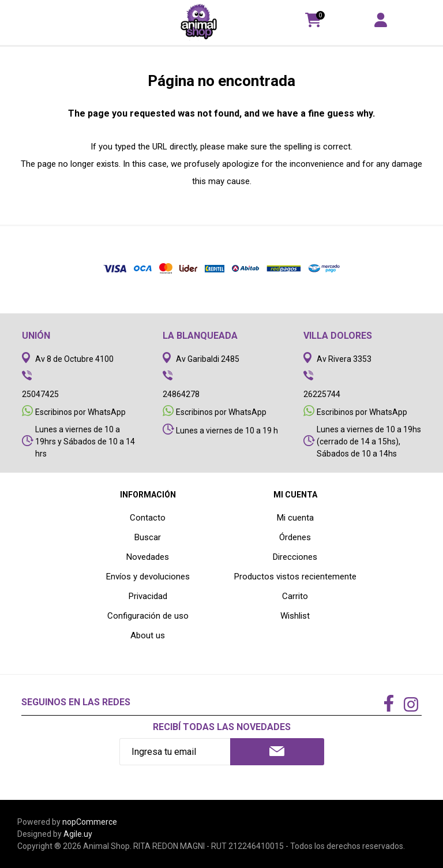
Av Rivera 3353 (344, 359)
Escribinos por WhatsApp (80, 412)
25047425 (40, 394)
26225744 (322, 394)
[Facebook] (389, 704)
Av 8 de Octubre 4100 (74, 359)
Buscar (148, 537)
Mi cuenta (295, 518)
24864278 (181, 394)
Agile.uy (78, 834)
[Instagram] (411, 706)
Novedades (148, 557)
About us (148, 635)
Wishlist (295, 616)
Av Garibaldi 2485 (208, 359)
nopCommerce (90, 822)
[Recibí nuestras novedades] (175, 752)
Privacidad (148, 596)
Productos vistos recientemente (295, 577)
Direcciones (295, 557)
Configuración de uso (148, 616)
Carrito (295, 596)
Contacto (148, 518)
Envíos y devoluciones (148, 577)
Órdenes (295, 537)
